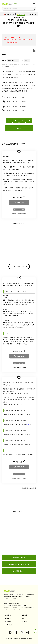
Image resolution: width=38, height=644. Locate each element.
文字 (22, 60)
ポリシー (24, 622)
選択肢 (4, 60)
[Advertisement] (19, 533)
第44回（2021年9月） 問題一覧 (19, 564)
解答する (19, 128)
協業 (23, 618)
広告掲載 (24, 615)
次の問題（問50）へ (19, 571)
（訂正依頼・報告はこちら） (8, 67)
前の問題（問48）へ (19, 557)
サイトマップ (9, 625)
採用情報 (8, 618)
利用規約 (8, 622)
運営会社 (8, 615)
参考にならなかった (19, 209)
